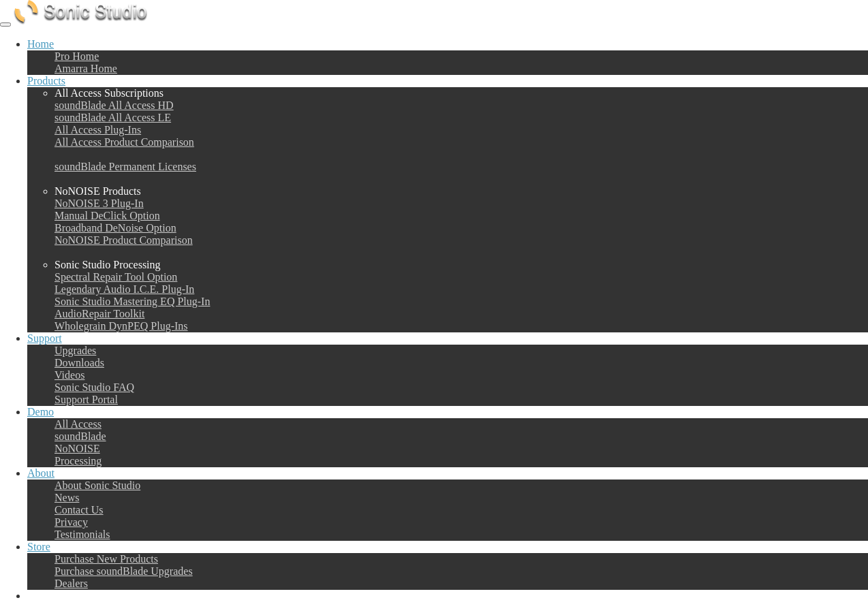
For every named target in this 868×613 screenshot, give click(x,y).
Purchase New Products (106, 559)
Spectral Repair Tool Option (116, 277)
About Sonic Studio (97, 485)
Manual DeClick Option (107, 216)
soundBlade (80, 436)
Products (46, 81)
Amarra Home (86, 68)
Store (39, 547)
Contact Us (79, 510)
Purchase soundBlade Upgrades (124, 571)
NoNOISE (77, 449)
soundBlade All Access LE (113, 117)
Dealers (71, 583)
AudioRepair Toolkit (99, 314)
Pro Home (77, 56)
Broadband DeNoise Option (115, 228)
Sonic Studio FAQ (94, 387)
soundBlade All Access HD (114, 105)
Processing (78, 461)
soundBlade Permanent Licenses (125, 167)
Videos (69, 375)
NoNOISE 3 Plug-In (99, 203)
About (41, 473)
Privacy (71, 522)
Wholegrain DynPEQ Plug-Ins (121, 326)
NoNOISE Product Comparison (124, 240)
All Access (78, 424)
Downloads (79, 363)
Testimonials (82, 534)
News (67, 498)
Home (41, 44)
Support (45, 338)
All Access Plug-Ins (98, 130)
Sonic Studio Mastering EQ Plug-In (132, 301)
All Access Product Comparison (124, 142)
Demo (41, 412)
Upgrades (75, 350)
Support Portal (86, 399)
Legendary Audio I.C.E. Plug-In (124, 289)
